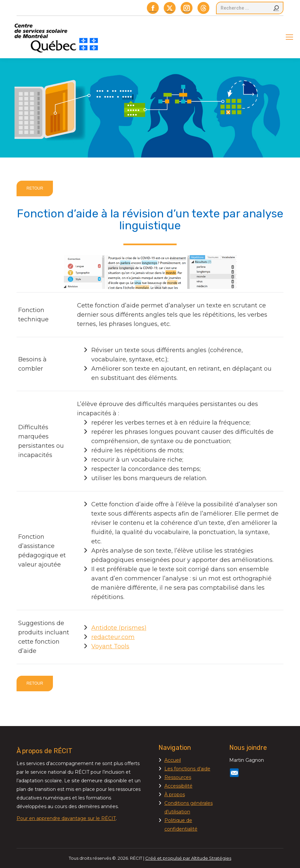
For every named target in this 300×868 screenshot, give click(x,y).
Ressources (178, 777)
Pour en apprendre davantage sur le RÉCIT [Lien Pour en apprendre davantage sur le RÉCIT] (66, 818)
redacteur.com (113, 637)
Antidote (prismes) (119, 628)
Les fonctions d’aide (187, 769)
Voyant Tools (110, 646)
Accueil (173, 760)
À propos (175, 795)
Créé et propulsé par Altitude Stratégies (188, 858)
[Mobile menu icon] (289, 37)
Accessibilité (178, 786)
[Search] (250, 8)
